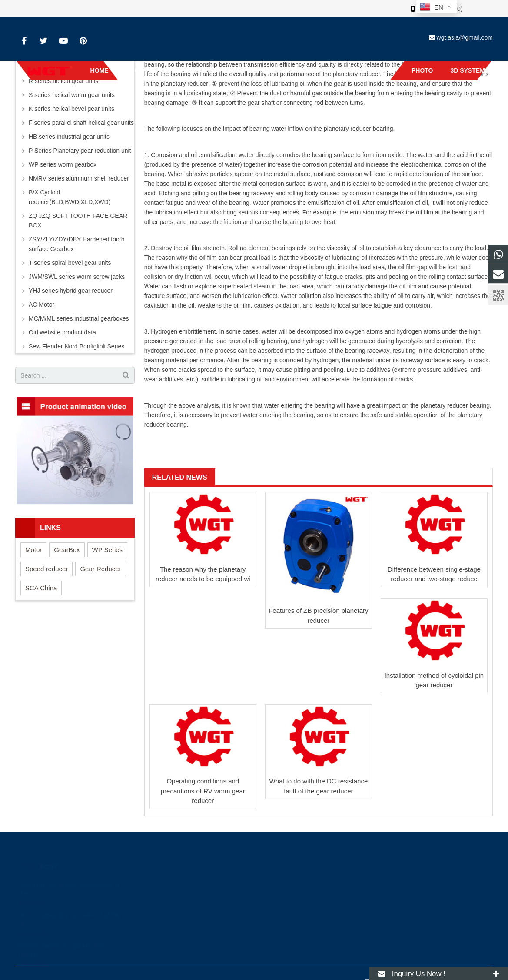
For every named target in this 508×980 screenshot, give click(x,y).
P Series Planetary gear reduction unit (80, 151)
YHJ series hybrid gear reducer (71, 291)
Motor (33, 550)
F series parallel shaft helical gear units (81, 123)
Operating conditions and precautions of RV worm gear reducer (203, 791)
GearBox (67, 550)
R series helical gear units (63, 81)
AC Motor (42, 304)
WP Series (108, 550)
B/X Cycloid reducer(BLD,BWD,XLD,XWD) (70, 197)
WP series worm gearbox (63, 164)
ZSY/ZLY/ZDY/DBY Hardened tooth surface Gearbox (76, 244)
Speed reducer (46, 569)
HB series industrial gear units (69, 137)
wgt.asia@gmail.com (465, 37)
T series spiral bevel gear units (70, 263)
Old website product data (62, 332)
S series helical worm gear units (72, 95)
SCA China (41, 588)
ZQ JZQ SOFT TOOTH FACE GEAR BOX (78, 221)
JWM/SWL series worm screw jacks (77, 277)
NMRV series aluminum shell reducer (79, 178)
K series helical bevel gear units (71, 109)
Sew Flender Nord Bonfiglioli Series (76, 346)
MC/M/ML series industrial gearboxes (79, 318)
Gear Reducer (100, 569)
